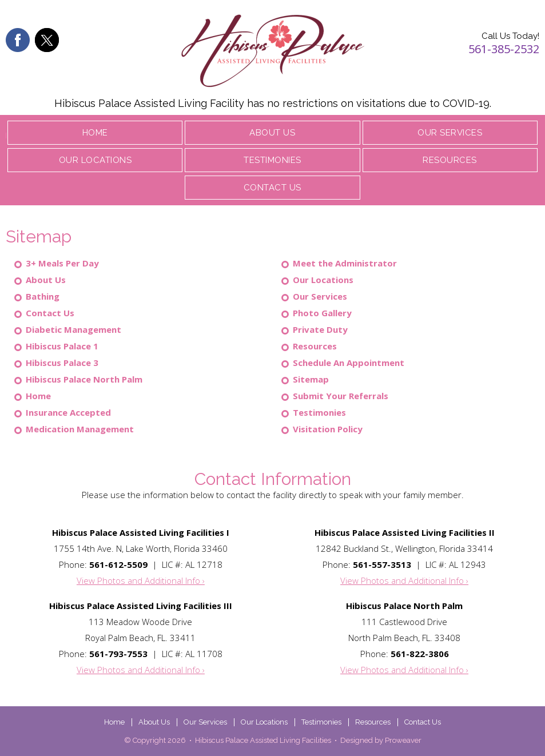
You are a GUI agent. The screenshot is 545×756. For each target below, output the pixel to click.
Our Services (450, 133)
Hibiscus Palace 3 (62, 363)
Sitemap (311, 379)
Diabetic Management (73, 329)
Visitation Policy (328, 429)
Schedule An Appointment (349, 363)
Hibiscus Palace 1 (62, 346)
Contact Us (272, 188)
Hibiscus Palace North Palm (84, 379)
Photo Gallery (322, 313)
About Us (272, 133)
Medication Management (80, 429)
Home (95, 133)
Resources (450, 160)
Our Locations (96, 160)
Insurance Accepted (68, 412)
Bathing (43, 296)
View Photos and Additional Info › (141, 580)
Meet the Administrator (345, 263)
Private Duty (320, 329)
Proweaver (403, 740)
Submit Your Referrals (341, 396)
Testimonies (272, 160)
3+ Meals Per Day (62, 263)
